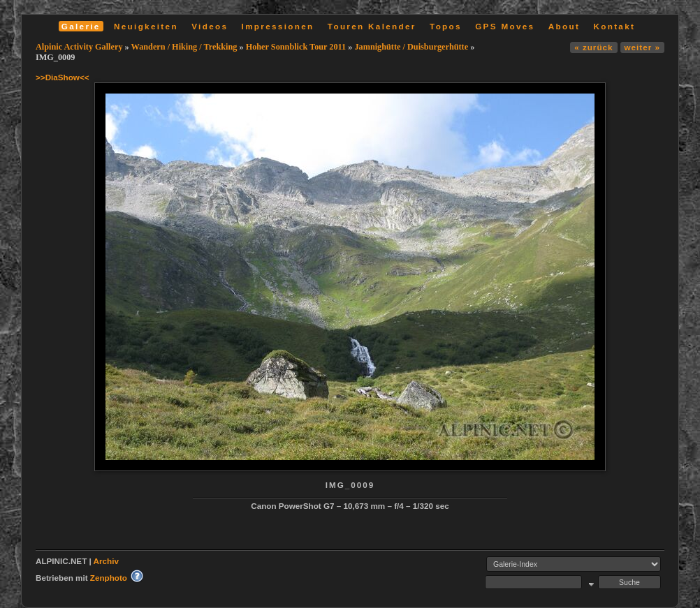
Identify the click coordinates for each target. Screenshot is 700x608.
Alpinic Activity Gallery (79, 47)
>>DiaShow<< (63, 77)
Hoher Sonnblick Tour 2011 (296, 47)
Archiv (106, 561)
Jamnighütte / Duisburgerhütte (411, 47)
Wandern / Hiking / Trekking (184, 47)
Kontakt (614, 26)
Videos (210, 26)
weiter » (642, 47)
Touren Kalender (372, 26)
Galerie (81, 26)
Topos (446, 26)
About (564, 26)
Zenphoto (109, 578)
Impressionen (278, 26)
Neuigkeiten (146, 26)
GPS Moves (505, 26)
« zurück (593, 47)
